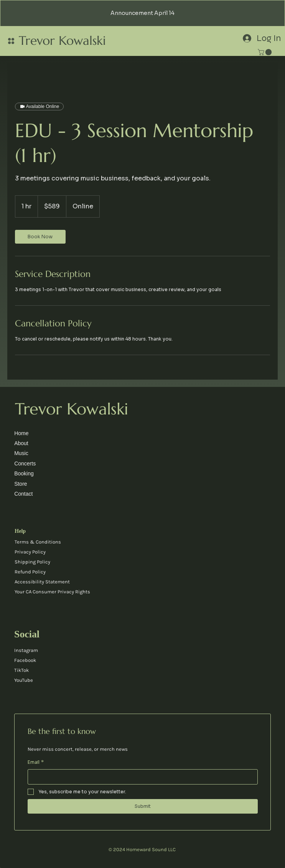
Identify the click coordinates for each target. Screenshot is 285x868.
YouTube (24, 680)
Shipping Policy (32, 562)
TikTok (21, 670)
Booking (24, 473)
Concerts (25, 463)
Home (21, 433)
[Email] (141, 777)
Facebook (25, 660)
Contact (23, 494)
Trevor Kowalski (62, 41)
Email (36, 762)
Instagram (26, 650)
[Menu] (11, 41)
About (21, 443)
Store (21, 484)
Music (21, 453)
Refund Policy (30, 572)
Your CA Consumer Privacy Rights (52, 592)
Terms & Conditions (38, 542)
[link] (265, 52)
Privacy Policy (30, 552)
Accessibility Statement (42, 582)
